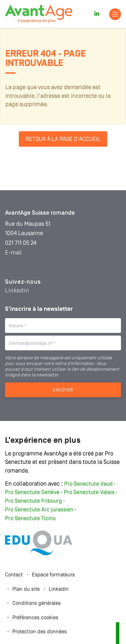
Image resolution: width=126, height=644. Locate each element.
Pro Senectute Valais (89, 492)
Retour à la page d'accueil (63, 139)
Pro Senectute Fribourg (33, 501)
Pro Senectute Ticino (30, 519)
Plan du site (26, 589)
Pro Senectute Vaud (88, 484)
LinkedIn (59, 589)
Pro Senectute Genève (32, 492)
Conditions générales (37, 603)
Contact (14, 575)
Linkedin (17, 291)
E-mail (13, 253)
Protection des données (40, 632)
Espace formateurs (53, 575)
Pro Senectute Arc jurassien (40, 510)
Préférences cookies (35, 618)
